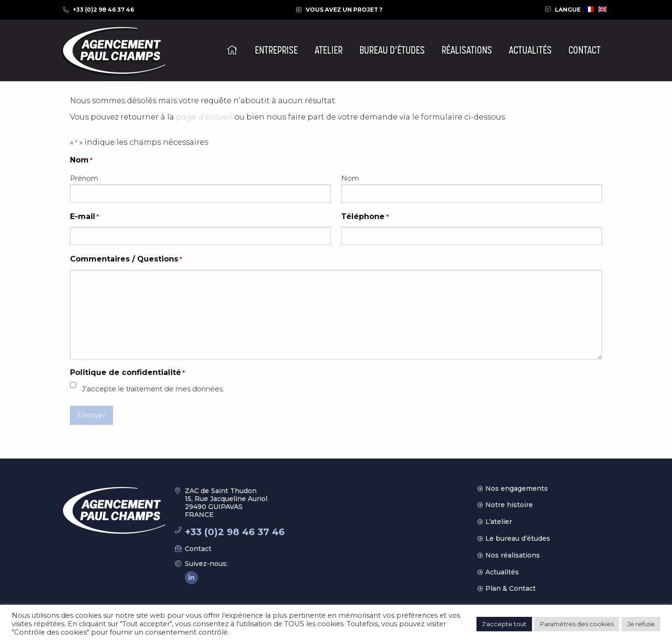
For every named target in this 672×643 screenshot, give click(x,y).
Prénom (84, 178)
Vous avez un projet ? (344, 10)
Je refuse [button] (641, 624)
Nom (350, 178)
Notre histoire (509, 505)
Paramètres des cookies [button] (577, 624)
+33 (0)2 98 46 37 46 (103, 10)
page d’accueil (204, 117)
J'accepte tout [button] (504, 624)
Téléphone (365, 217)
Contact (198, 549)
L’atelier (499, 522)
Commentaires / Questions (126, 259)
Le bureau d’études (518, 538)
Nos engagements (517, 488)
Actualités (502, 572)
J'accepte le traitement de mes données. (153, 389)
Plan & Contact (511, 588)
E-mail (84, 217)
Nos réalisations (513, 555)
